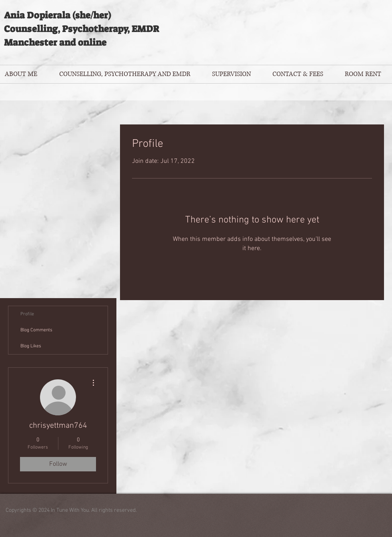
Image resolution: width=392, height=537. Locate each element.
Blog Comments (36, 330)
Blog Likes (31, 346)
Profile (27, 314)
